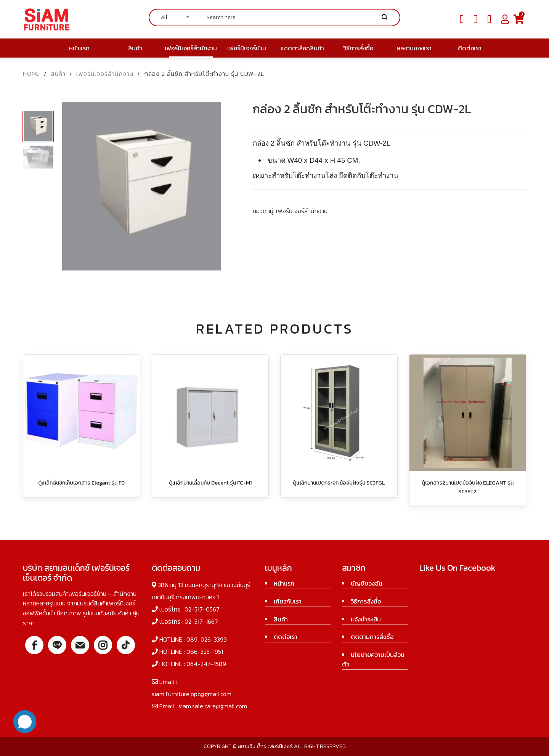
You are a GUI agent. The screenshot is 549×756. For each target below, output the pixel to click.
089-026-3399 (207, 639)
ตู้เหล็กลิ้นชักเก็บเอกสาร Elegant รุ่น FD (81, 483)
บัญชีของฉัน (367, 583)
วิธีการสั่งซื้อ (366, 601)
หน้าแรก (284, 583)
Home (31, 74)
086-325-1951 (205, 652)
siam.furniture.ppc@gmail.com (192, 694)
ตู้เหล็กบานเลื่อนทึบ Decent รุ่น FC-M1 (210, 483)
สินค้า (58, 74)
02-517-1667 (201, 621)
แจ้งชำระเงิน (366, 619)
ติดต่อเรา (286, 637)
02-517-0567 (202, 609)
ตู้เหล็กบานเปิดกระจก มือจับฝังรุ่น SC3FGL (339, 483)
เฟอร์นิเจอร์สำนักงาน (105, 74)
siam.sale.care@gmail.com (213, 706)
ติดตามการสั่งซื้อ (372, 637)
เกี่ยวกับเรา (288, 601)
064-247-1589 (206, 664)
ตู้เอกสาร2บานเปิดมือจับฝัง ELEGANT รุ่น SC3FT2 (468, 487)
